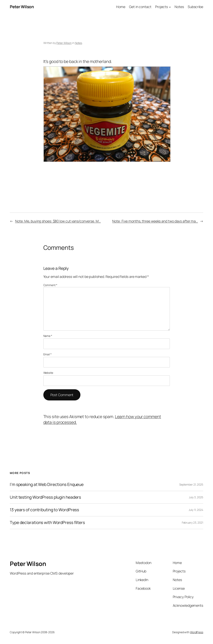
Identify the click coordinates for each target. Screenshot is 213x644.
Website (48, 373)
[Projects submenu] (170, 7)
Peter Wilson (22, 7)
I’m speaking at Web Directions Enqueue (47, 485)
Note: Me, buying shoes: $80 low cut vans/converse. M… (58, 221)
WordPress (197, 632)
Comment (50, 285)
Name (48, 336)
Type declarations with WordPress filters (47, 523)
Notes (79, 43)
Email (47, 354)
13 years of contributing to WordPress (44, 510)
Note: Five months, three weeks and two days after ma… (155, 221)
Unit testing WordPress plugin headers (45, 497)
